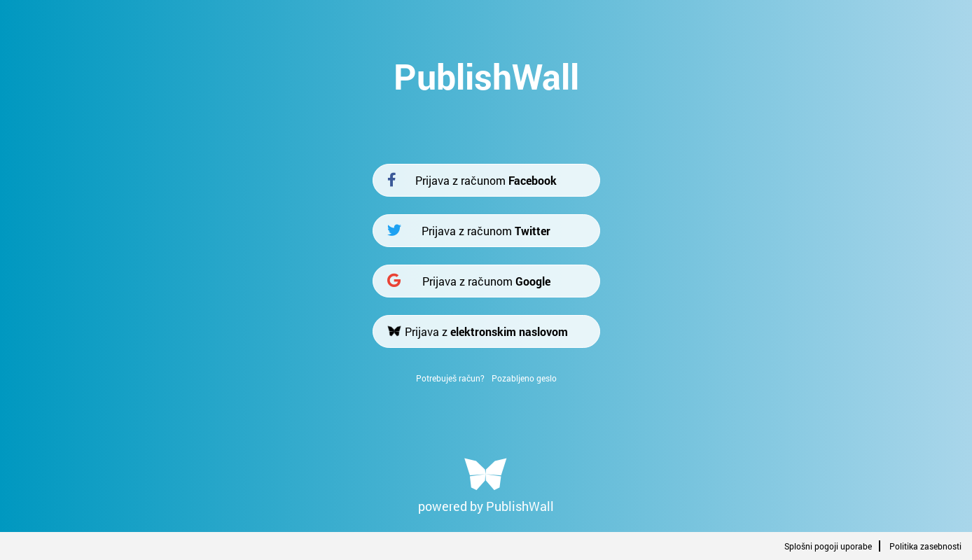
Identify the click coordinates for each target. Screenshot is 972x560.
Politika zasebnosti (925, 546)
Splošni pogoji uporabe (828, 546)
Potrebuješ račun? (450, 378)
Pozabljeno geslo (524, 378)
